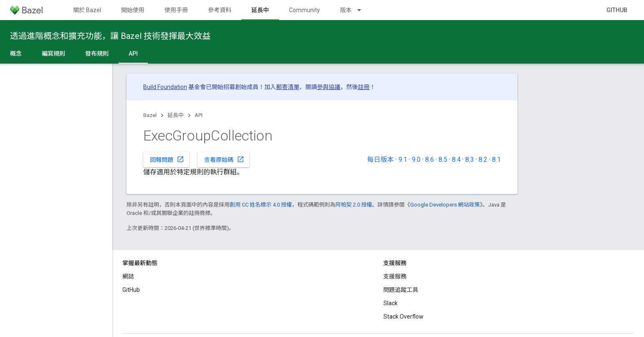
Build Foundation (165, 87)
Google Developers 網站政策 (445, 205)
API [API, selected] (133, 54)
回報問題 (167, 159)
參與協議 (329, 87)
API (199, 115)
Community (304, 10)
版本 (346, 10)
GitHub (617, 10)
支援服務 (395, 276)
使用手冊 (176, 10)
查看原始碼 (224, 159)
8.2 (483, 160)
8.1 (496, 160)
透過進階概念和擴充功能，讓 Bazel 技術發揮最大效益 (110, 36)
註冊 (364, 87)
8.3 (470, 160)
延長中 (176, 115)
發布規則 (97, 54)
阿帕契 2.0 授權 (354, 205)
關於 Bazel (87, 10)
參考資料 (220, 10)
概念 (16, 54)
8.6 (430, 160)
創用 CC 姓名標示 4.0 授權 (261, 205)
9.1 (403, 160)
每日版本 (380, 160)
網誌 (128, 276)
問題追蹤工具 (401, 290)
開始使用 (133, 10)
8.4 (456, 160)
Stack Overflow (403, 317)
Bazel (150, 115)
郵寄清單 (288, 87)
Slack (390, 303)
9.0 (416, 160)
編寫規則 (53, 54)
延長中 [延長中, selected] (260, 10)
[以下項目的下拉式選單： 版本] (363, 10)
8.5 (443, 160)
